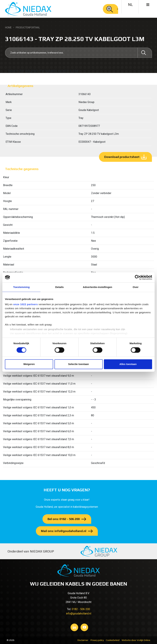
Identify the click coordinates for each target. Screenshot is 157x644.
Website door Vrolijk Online (136, 640)
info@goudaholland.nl (79, 614)
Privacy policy (97, 640)
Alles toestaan (128, 364)
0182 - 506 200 (81, 609)
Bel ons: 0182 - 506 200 (64, 519)
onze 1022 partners (25, 304)
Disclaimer (83, 640)
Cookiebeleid (113, 640)
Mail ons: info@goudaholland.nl (64, 531)
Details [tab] (60, 287)
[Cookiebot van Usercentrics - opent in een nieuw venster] (137, 277)
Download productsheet (122, 157)
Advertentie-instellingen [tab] (98, 287)
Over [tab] (136, 287)
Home (8, 28)
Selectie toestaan (79, 364)
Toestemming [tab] (21, 287)
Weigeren (29, 364)
